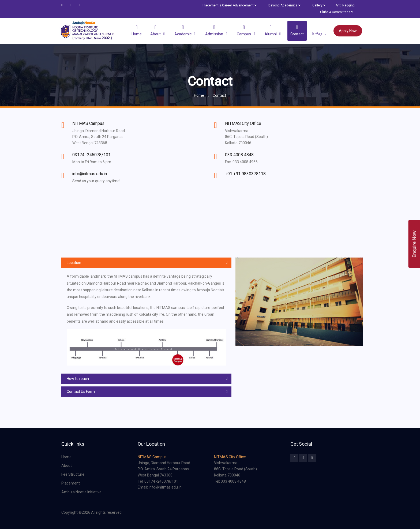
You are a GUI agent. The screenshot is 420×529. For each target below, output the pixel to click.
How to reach (78, 379)
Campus (244, 30)
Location (74, 263)
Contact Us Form (81, 392)
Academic (183, 30)
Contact (297, 30)
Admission (214, 30)
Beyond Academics (284, 5)
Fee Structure (73, 474)
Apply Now (348, 31)
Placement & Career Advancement (229, 5)
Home (137, 30)
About (155, 30)
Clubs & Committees (337, 12)
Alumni (271, 30)
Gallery (319, 5)
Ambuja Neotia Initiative (81, 492)
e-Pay (317, 33)
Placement (71, 483)
